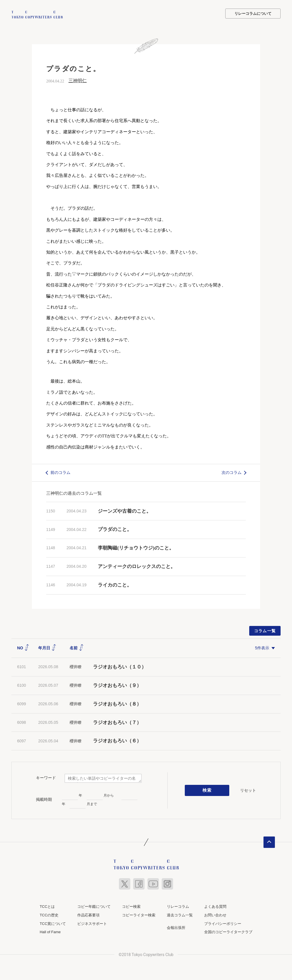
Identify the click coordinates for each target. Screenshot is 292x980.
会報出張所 (176, 927)
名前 (77, 647)
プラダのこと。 (115, 529)
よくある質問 (215, 906)
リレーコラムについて (253, 14)
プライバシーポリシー (223, 923)
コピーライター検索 (139, 915)
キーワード (46, 777)
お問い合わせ (215, 915)
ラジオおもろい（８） (117, 703)
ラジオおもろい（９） (117, 685)
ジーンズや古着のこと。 (124, 511)
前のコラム (60, 472)
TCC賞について (53, 923)
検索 (207, 790)
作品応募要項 (88, 915)
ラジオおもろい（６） (117, 740)
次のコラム (232, 472)
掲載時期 (44, 799)
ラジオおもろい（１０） (120, 667)
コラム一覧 (265, 630)
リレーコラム (178, 906)
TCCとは (47, 906)
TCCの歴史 (49, 915)
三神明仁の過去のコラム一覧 (74, 493)
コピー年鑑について (94, 906)
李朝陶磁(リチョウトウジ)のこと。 (136, 548)
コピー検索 (131, 906)
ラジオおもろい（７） (117, 722)
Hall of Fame (50, 932)
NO (23, 647)
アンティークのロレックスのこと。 (137, 566)
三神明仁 (78, 80)
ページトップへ (269, 842)
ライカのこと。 (115, 584)
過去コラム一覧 (180, 915)
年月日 (47, 647)
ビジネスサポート (92, 923)
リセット (248, 790)
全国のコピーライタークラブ (228, 932)
